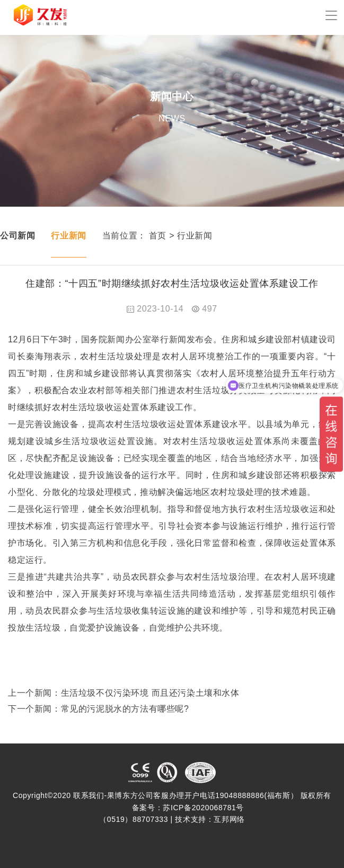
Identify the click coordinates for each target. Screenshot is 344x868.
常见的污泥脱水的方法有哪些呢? (125, 709)
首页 (158, 236)
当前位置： (124, 236)
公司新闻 (17, 236)
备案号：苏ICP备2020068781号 (188, 808)
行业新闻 (68, 236)
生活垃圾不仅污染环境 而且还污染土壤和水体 (150, 693)
